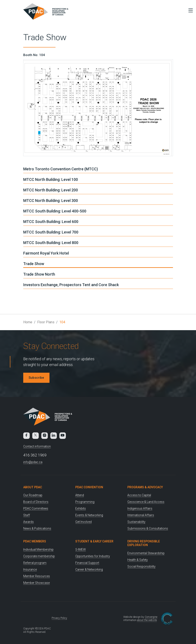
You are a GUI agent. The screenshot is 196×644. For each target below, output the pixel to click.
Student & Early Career (94, 541)
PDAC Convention (89, 487)
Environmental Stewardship (146, 553)
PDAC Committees (36, 508)
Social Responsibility (141, 566)
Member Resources (37, 576)
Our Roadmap (33, 495)
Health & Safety (138, 560)
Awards (29, 522)
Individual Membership (38, 549)
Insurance (30, 569)
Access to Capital (139, 495)
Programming (85, 502)
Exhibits (81, 508)
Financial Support (87, 563)
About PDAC (33, 487)
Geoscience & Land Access (146, 502)
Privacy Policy (59, 618)
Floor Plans (46, 322)
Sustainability (136, 522)
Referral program (35, 563)
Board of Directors (36, 502)
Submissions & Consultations (148, 528)
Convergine (151, 617)
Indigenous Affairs (140, 508)
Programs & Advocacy (145, 487)
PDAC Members (35, 541)
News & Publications (37, 528)
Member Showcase (36, 583)
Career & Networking (89, 569)
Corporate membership (39, 556)
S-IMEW (81, 549)
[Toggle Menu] (190, 10)
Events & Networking (89, 515)
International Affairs (141, 515)
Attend (80, 495)
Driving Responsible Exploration (144, 543)
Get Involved (83, 522)
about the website (147, 620)
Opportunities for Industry (93, 556)
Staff (27, 515)
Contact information (37, 446)
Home (28, 322)
